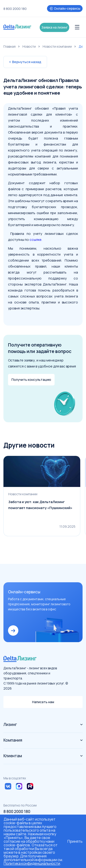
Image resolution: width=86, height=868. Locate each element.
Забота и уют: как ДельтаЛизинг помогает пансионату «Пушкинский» (40, 505)
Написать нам (43, 702)
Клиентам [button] (43, 756)
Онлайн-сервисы (65, 8)
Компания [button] (43, 740)
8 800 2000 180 (15, 9)
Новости (29, 46)
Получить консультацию (31, 380)
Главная (10, 46)
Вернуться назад (25, 62)
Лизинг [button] (43, 724)
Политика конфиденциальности (32, 863)
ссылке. (36, 240)
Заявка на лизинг (54, 27)
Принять (75, 841)
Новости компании (57, 46)
